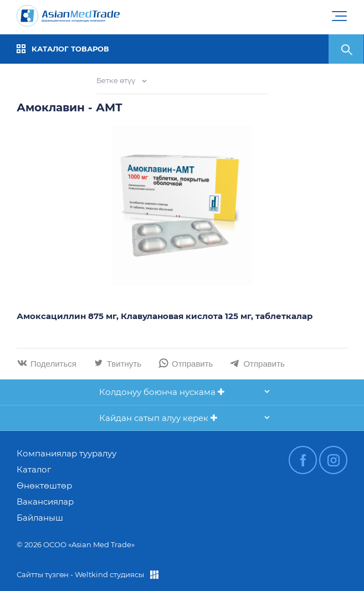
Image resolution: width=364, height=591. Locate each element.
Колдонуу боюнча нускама (162, 392)
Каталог (34, 469)
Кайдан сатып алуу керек (158, 418)
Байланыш (40, 518)
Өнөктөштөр (44, 485)
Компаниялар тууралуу (66, 453)
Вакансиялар (45, 502)
